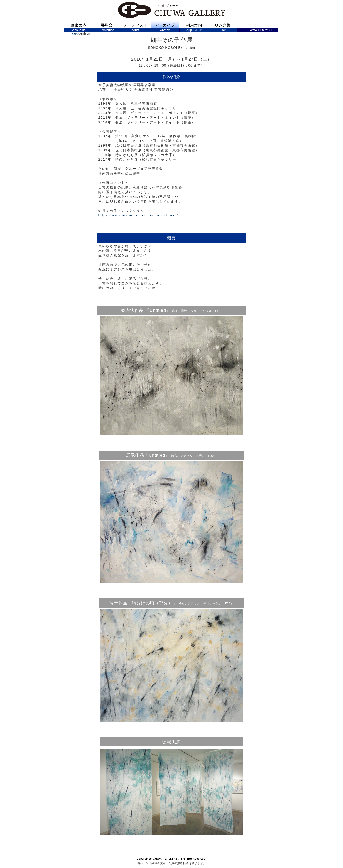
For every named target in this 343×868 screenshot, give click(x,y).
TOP (74, 34)
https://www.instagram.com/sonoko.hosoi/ (138, 215)
